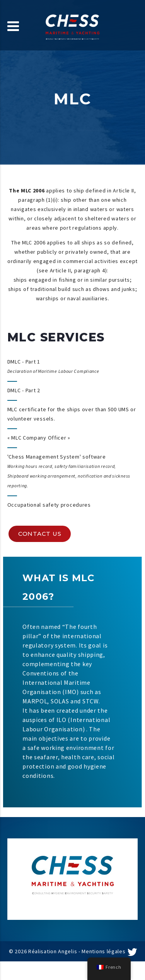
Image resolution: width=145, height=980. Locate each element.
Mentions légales (103, 951)
